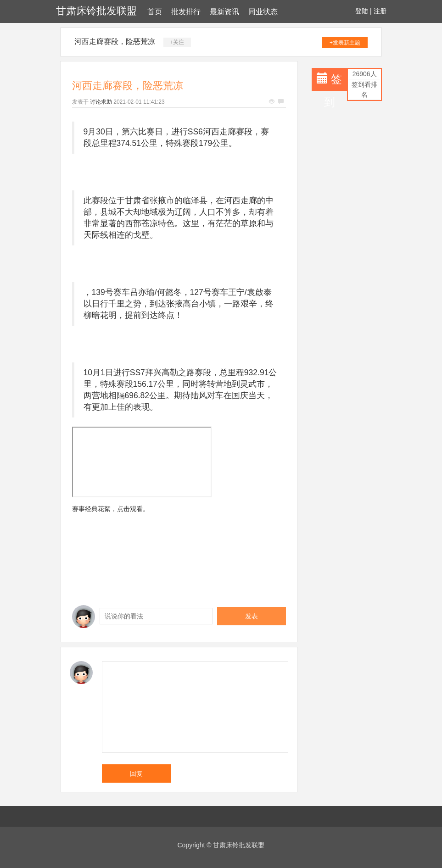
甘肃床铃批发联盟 (96, 11)
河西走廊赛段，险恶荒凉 (115, 42)
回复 (136, 773)
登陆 (362, 11)
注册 (380, 11)
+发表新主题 (345, 43)
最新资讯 (224, 12)
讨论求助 (101, 102)
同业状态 (263, 12)
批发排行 (186, 12)
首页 (155, 12)
